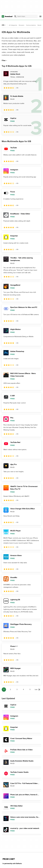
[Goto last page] (37, 690)
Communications (31, 25)
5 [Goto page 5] (30, 689)
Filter (5, 60)
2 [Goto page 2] (10, 689)
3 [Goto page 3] (17, 689)
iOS (4, 25)
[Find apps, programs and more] (26, 16)
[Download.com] (7, 16)
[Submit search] (15, 16)
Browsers (22, 25)
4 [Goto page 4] (23, 689)
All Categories (13, 25)
